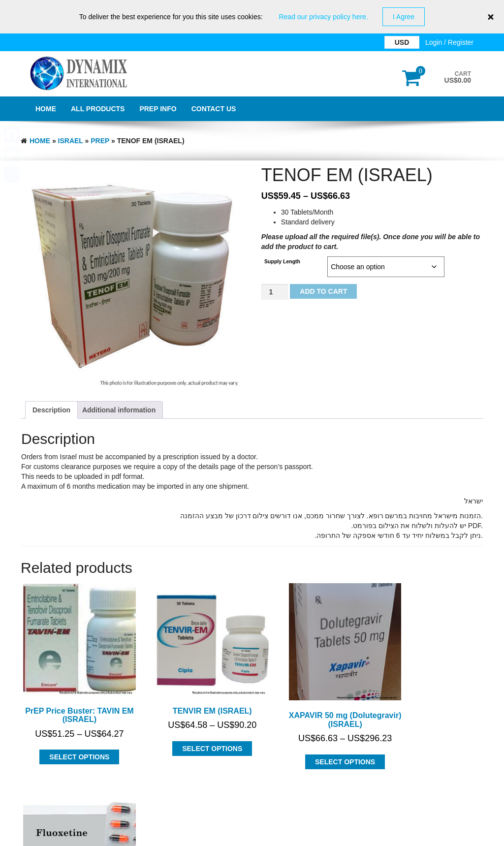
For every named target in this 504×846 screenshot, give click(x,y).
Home (46, 109)
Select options (72, 742)
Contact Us (214, 109)
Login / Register (449, 42)
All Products (98, 109)
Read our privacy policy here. (323, 17)
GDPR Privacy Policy (252, 836)
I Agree (404, 17)
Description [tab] (51, 410)
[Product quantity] (275, 292)
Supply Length (282, 261)
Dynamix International (119, 811)
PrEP (100, 141)
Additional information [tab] (119, 410)
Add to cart (323, 291)
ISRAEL (71, 141)
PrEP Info (158, 109)
